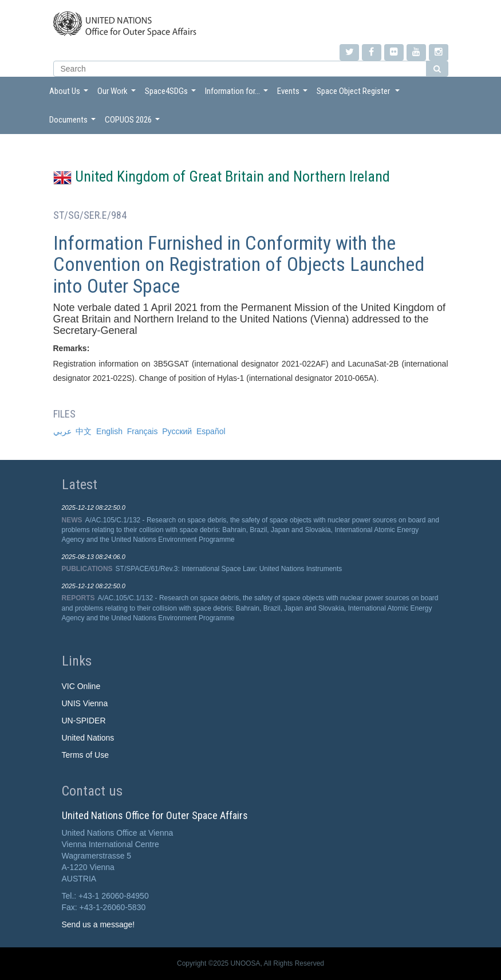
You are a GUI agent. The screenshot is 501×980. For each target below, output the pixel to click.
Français (143, 431)
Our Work (118, 94)
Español (211, 431)
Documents (74, 123)
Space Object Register (360, 94)
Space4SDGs (172, 94)
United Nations (88, 738)
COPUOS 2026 (134, 123)
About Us (70, 94)
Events (294, 94)
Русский (177, 431)
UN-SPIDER (84, 721)
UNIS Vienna (85, 703)
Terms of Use (85, 755)
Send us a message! (98, 924)
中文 (84, 431)
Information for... (238, 94)
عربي (62, 431)
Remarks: (72, 348)
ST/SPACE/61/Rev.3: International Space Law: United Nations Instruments (229, 569)
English (109, 431)
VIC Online (81, 686)
